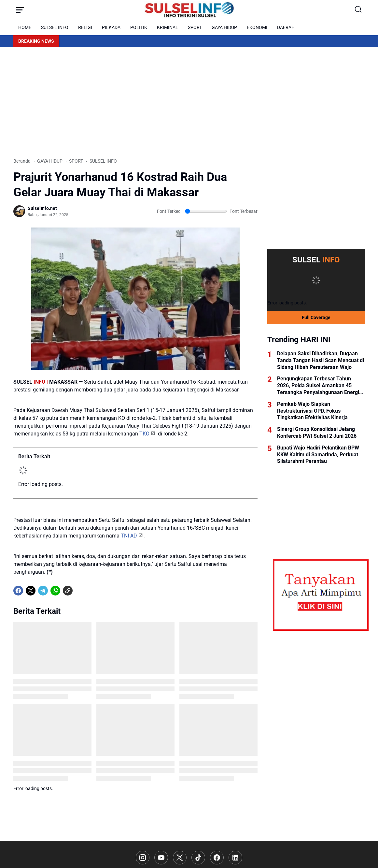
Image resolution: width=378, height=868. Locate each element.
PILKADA (111, 27)
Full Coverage (316, 317)
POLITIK (139, 27)
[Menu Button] (20, 10)
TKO (144, 515)
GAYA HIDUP (224, 27)
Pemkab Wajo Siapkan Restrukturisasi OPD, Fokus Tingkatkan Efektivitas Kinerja (312, 411)
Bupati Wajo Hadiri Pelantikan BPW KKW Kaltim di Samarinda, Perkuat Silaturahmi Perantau (318, 455)
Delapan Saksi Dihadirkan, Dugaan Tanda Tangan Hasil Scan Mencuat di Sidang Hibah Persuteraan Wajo (321, 360)
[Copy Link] (68, 754)
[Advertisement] (189, 102)
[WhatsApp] (55, 754)
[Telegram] (43, 754)
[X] (31, 754)
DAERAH (286, 27)
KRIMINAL (168, 27)
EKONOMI (257, 27)
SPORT (195, 27)
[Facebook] (18, 754)
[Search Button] (358, 10)
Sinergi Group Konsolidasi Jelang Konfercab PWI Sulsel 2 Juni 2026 (317, 433)
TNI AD (129, 618)
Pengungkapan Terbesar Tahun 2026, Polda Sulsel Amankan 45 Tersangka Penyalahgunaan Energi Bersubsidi (318, 386)
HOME (25, 27)
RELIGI (85, 27)
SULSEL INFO (55, 27)
